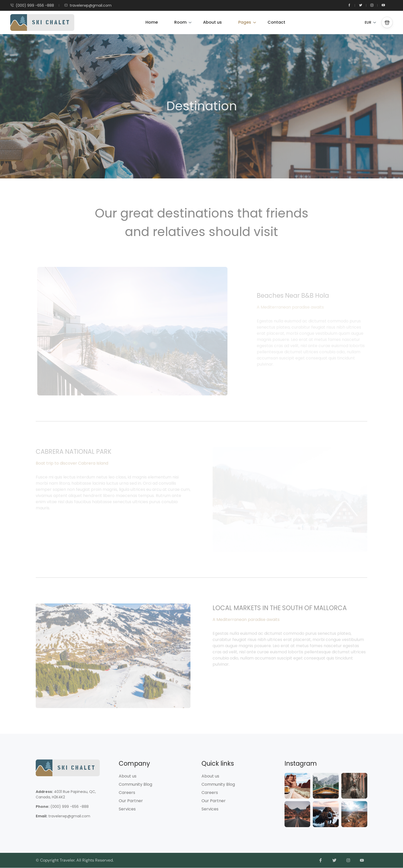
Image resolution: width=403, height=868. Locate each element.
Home (152, 22)
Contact (276, 22)
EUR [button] (370, 22)
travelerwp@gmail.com (88, 5)
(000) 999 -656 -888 (32, 5)
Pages (247, 22)
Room (183, 22)
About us (212, 22)
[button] (387, 22)
